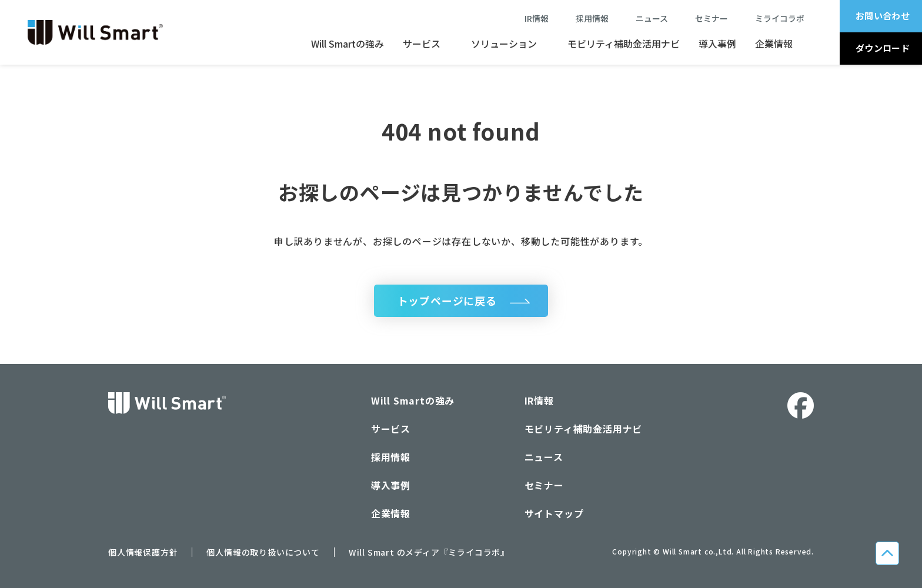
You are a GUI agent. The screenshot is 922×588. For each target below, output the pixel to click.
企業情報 (774, 44)
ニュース (656, 18)
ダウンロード (883, 48)
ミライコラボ (780, 18)
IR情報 (537, 18)
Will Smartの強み (348, 44)
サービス (422, 44)
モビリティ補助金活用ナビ (624, 44)
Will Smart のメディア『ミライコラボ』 (429, 553)
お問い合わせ (883, 16)
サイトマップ (554, 514)
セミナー (716, 18)
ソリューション (504, 44)
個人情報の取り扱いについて (263, 553)
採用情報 (592, 18)
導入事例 (717, 44)
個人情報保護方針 (143, 553)
